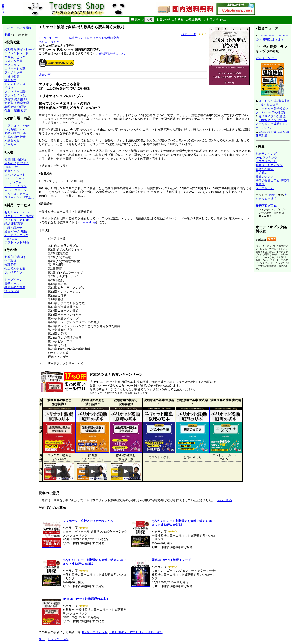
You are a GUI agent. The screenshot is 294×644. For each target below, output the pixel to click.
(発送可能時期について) (113, 53)
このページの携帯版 (18, 28)
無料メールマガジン (269, 165)
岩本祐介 (10, 163)
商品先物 (10, 133)
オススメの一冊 (266, 161)
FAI (26, 99)
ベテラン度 (189, 34)
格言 (24, 111)
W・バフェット (15, 175)
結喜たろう (12, 171)
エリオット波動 (15, 69)
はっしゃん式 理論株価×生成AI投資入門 (273, 103)
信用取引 (10, 261)
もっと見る (225, 500)
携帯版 (3, 8)
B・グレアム (13, 182)
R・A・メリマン (16, 186)
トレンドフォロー (16, 84)
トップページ (13, 280)
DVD (20, 212)
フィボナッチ (13, 72)
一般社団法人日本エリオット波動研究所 (92, 38)
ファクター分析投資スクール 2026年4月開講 (272, 111)
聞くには (12, 239)
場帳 (24, 231)
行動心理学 (18, 107)
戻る (42, 639)
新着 (7, 35)
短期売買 (10, 49)
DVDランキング (266, 158)
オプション (12, 125)
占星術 (16, 111)
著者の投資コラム (268, 181)
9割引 (27, 242)
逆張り (9, 88)
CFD (21, 129)
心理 (7, 107)
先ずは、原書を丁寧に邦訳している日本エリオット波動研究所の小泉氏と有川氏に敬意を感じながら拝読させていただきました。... (145, 450)
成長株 (9, 99)
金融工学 (10, 265)
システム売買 (13, 61)
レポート (29, 220)
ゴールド (23, 133)
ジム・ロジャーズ (16, 194)
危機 (7, 111)
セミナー (10, 212)
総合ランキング (266, 154)
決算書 (18, 99)
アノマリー (12, 92)
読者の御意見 (265, 169)
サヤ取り (10, 103)
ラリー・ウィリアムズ (19, 197)
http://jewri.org (87, 222)
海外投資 (20, 137)
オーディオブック (16, 235)
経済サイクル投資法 (272, 116)
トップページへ (58, 639)
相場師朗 (10, 159)
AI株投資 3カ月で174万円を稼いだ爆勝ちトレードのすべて (272, 124)
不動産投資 (12, 141)
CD (27, 212)
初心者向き (18, 257)
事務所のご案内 (15, 287)
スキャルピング (15, 57)
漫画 (7, 231)
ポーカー (10, 144)
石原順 (21, 159)
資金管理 (23, 103)
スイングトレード (16, 53)
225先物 (25, 125)
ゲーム (16, 231)
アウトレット (13, 242)
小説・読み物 (13, 228)
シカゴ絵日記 (265, 188)
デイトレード (26, 49)
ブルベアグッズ (15, 272)
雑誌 (7, 224)
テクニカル (12, 65)
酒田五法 (10, 80)
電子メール (12, 284)
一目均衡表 (12, 76)
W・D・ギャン (14, 178)
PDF (272, 195)
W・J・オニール (15, 190)
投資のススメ (265, 177)
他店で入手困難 (15, 268)
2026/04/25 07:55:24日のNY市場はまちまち (272, 37)
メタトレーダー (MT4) (19, 216)
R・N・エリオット (51, 38)
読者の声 (45, 75)
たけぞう (23, 163)
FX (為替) (11, 129)
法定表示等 (12, 291)
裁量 (23, 92)
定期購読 (17, 224)
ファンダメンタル (16, 95)
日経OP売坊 (12, 167)
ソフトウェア (13, 220)
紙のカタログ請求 (272, 197)
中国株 (9, 137)
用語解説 (262, 173)
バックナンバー (266, 58)
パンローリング (49, 42)
